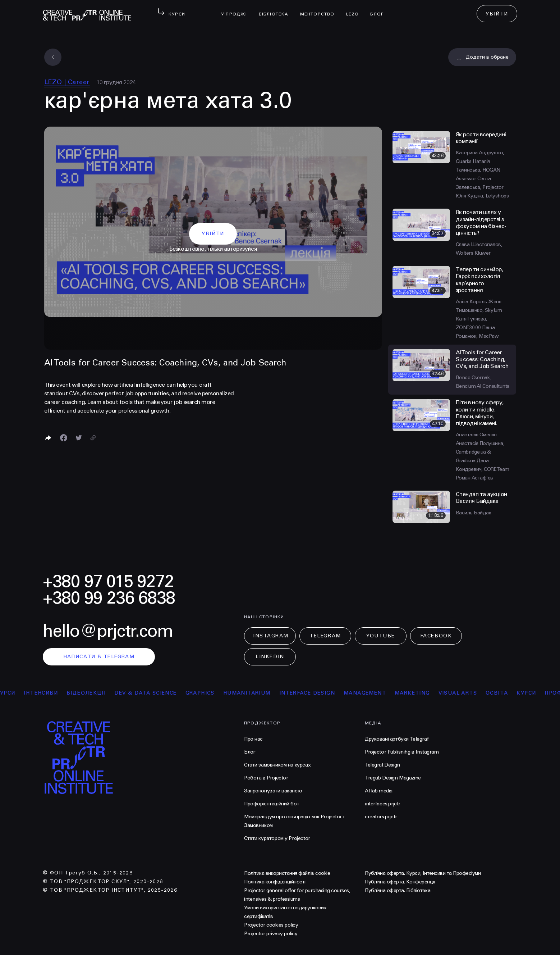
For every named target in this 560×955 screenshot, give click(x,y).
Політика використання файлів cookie (287, 873)
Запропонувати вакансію (273, 791)
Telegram (325, 636)
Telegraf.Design (382, 765)
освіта (503, 693)
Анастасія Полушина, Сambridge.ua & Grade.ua (480, 452)
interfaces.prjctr (383, 804)
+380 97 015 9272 (108, 581)
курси (533, 693)
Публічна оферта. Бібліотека (398, 890)
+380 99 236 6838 (109, 598)
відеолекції (92, 693)
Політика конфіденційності (275, 882)
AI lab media (379, 791)
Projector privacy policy (271, 934)
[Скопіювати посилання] (93, 438)
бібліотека (277, 9)
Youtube (381, 636)
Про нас (253, 739)
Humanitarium (253, 693)
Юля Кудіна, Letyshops (482, 196)
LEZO (355, 9)
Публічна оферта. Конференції (400, 882)
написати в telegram (99, 657)
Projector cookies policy (271, 925)
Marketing (418, 693)
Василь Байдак (474, 513)
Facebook (436, 636)
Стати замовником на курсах (277, 765)
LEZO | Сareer (67, 82)
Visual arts (464, 693)
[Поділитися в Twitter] (79, 438)
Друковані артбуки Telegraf (397, 739)
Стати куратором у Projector (277, 838)
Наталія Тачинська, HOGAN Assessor (478, 170)
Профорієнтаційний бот (272, 804)
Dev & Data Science (152, 693)
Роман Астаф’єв (474, 478)
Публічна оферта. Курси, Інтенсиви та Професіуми (423, 873)
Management (371, 693)
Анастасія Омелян (476, 435)
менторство (320, 9)
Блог (380, 9)
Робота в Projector (266, 778)
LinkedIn (270, 657)
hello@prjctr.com (108, 631)
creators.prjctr (381, 817)
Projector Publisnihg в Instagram (402, 752)
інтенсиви (47, 693)
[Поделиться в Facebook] (64, 438)
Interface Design (313, 693)
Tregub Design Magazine (393, 778)
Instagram (271, 636)
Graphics (206, 693)
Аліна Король (472, 302)
